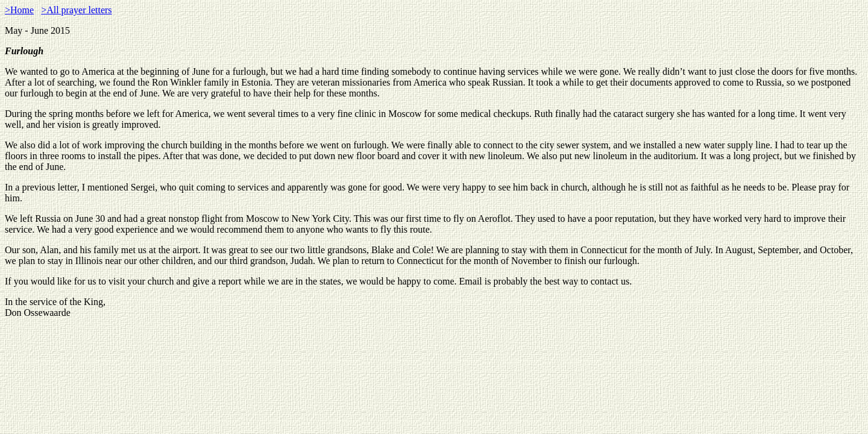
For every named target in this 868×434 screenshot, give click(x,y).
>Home (19, 10)
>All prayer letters (76, 10)
